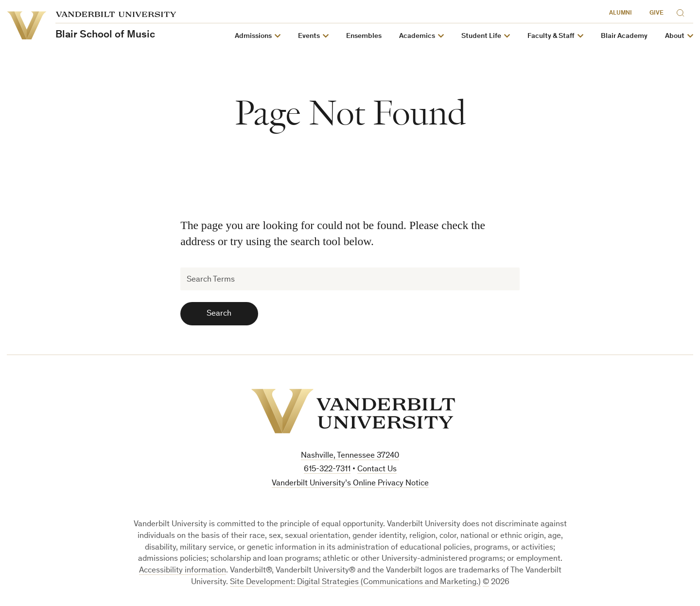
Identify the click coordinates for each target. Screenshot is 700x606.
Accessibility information (183, 571)
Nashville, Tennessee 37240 (350, 456)
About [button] (675, 36)
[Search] (682, 11)
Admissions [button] (253, 36)
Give (656, 13)
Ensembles (364, 36)
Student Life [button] (481, 36)
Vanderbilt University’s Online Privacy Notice (350, 484)
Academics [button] (417, 36)
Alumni (621, 13)
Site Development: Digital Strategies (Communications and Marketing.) (355, 582)
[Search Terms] (350, 279)
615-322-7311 (327, 470)
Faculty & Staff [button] (551, 36)
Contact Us (377, 470)
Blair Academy (624, 36)
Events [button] (309, 36)
